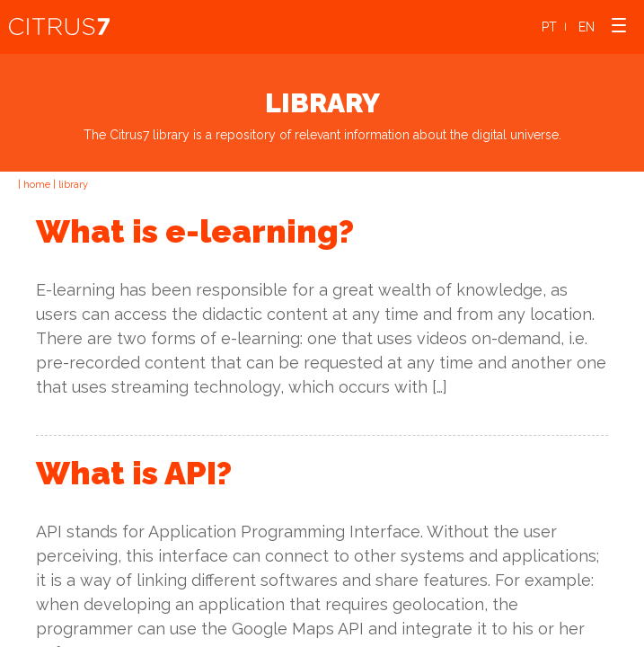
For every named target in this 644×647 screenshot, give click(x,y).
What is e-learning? (195, 231)
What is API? (134, 473)
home (37, 185)
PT (549, 27)
